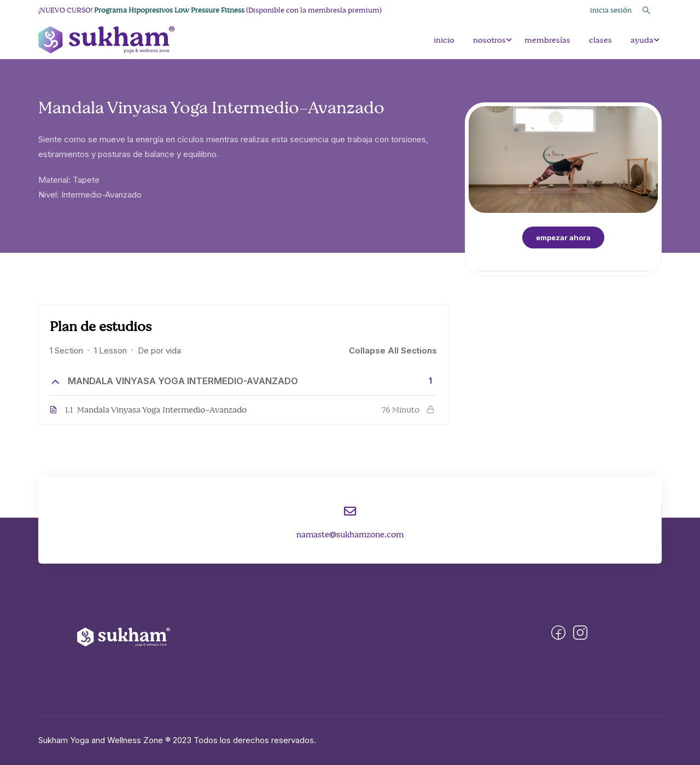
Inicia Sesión (611, 10)
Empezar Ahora (563, 237)
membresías (547, 40)
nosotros (489, 40)
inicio (444, 40)
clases (600, 40)
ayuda (642, 40)
